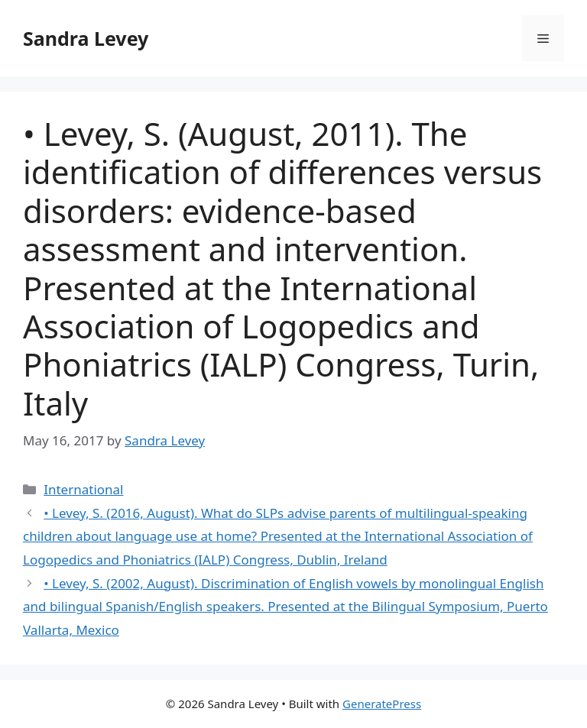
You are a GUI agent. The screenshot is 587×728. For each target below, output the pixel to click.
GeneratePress (382, 704)
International (83, 489)
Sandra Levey (86, 38)
